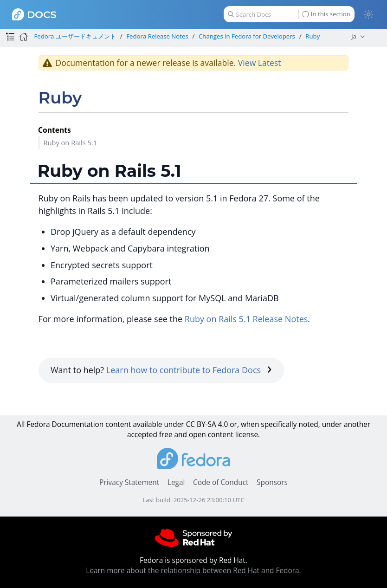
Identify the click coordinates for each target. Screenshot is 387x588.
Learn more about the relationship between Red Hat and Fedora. (193, 571)
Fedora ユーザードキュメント (75, 36)
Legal (176, 482)
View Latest (260, 63)
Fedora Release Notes (157, 36)
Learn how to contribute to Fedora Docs (189, 370)
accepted (142, 435)
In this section (326, 14)
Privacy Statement (129, 482)
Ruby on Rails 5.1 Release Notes (246, 319)
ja (354, 36)
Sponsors (272, 482)
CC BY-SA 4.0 (207, 424)
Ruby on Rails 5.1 (70, 142)
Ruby (313, 36)
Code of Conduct (221, 482)
